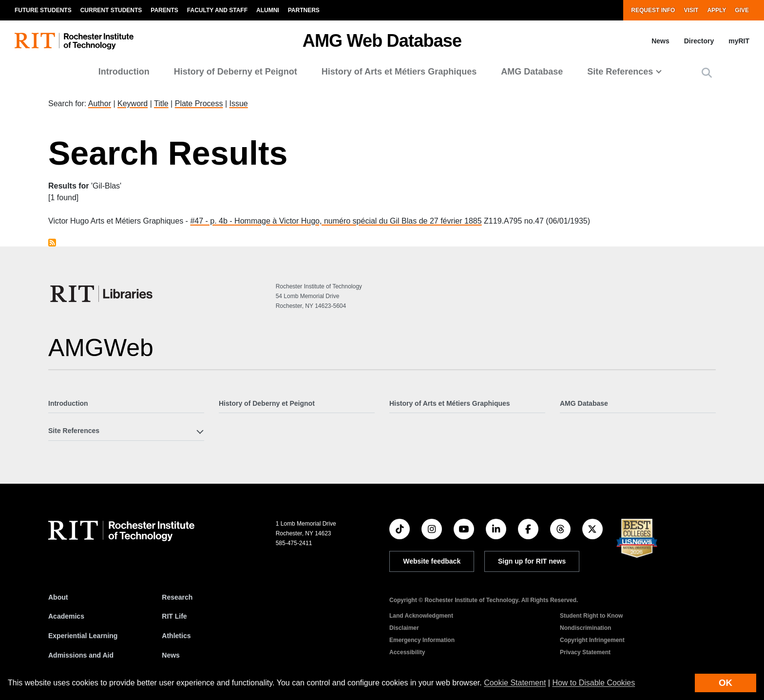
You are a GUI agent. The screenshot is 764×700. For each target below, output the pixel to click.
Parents (164, 10)
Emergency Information (422, 640)
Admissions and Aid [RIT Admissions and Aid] (81, 655)
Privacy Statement (585, 652)
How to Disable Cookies (593, 683)
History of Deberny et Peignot (236, 72)
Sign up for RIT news (532, 561)
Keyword (133, 104)
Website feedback (432, 561)
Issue (238, 104)
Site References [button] (620, 72)
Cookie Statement (515, 683)
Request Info (653, 10)
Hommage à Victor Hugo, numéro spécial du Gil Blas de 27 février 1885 (358, 221)
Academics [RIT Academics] (66, 616)
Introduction (124, 72)
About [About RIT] (58, 597)
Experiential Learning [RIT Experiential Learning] (83, 636)
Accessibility (407, 652)
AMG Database (532, 72)
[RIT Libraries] (102, 294)
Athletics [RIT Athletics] (176, 636)
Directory (699, 41)
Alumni (268, 10)
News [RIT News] (171, 655)
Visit (691, 10)
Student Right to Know (591, 616)
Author (100, 104)
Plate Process (199, 104)
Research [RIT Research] (177, 597)
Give (742, 10)
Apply (716, 10)
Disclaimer (404, 628)
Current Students (111, 10)
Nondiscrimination (585, 628)
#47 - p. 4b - (212, 221)
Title (161, 104)
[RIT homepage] (74, 41)
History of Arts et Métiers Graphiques (399, 72)
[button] (707, 73)
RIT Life (174, 616)
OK (726, 683)
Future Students (43, 10)
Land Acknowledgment (421, 616)
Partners (304, 10)
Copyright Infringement (592, 640)
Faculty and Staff (217, 10)
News (660, 41)
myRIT (739, 41)
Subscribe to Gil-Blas (52, 243)
